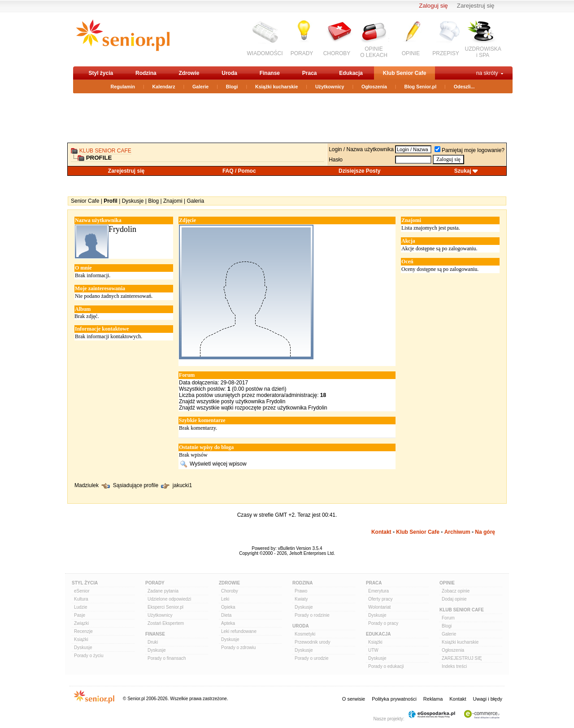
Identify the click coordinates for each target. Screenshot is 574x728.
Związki (81, 623)
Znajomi (173, 201)
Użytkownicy (330, 87)
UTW (373, 650)
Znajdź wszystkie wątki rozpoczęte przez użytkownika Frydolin (253, 408)
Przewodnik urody (312, 642)
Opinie (447, 583)
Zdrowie (189, 73)
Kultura (81, 599)
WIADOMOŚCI (265, 53)
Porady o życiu (89, 656)
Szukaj (463, 171)
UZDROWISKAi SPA (483, 52)
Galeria (195, 201)
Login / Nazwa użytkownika (361, 149)
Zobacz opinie (456, 591)
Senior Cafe (85, 201)
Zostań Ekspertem (166, 623)
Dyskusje (133, 201)
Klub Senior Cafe (405, 73)
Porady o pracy (383, 623)
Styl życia (101, 73)
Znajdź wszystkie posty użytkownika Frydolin (232, 401)
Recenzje (83, 631)
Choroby (230, 591)
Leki (225, 599)
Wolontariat (379, 607)
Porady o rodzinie (312, 615)
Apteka (228, 623)
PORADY (302, 53)
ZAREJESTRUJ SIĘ (462, 658)
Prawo (301, 591)
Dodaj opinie (454, 599)
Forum (448, 618)
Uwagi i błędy (488, 699)
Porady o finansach (167, 658)
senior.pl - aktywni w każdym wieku (123, 39)
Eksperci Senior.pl (165, 607)
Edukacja (351, 73)
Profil (111, 201)
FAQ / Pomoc (239, 171)
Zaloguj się (433, 6)
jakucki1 (182, 486)
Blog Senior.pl (420, 87)
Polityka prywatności (394, 699)
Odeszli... (464, 87)
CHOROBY (337, 53)
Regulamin (123, 87)
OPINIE (411, 53)
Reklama (433, 699)
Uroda (229, 73)
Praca (310, 73)
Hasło (336, 160)
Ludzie (80, 607)
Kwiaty (301, 599)
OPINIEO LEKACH (374, 52)
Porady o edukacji (386, 666)
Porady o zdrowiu (238, 647)
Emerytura (378, 591)
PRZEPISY (446, 53)
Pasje (80, 615)
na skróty (487, 73)
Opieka (228, 607)
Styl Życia (85, 583)
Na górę (485, 532)
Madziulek (87, 486)
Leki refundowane (239, 631)
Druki (153, 642)
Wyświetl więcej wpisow (218, 464)
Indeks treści (454, 666)
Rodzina (146, 73)
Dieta (226, 615)
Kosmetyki (305, 634)
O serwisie (354, 699)
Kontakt (381, 532)
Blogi (232, 87)
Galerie (200, 87)
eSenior (82, 591)
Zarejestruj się (476, 6)
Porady (155, 583)
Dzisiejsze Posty (359, 171)
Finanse (270, 73)
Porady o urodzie (312, 658)
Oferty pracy (380, 599)
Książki (81, 639)
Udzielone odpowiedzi (169, 599)
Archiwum (457, 532)
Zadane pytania (163, 591)
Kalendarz (164, 87)
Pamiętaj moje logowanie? (470, 150)
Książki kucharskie (276, 87)
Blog (153, 201)
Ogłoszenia (374, 87)
